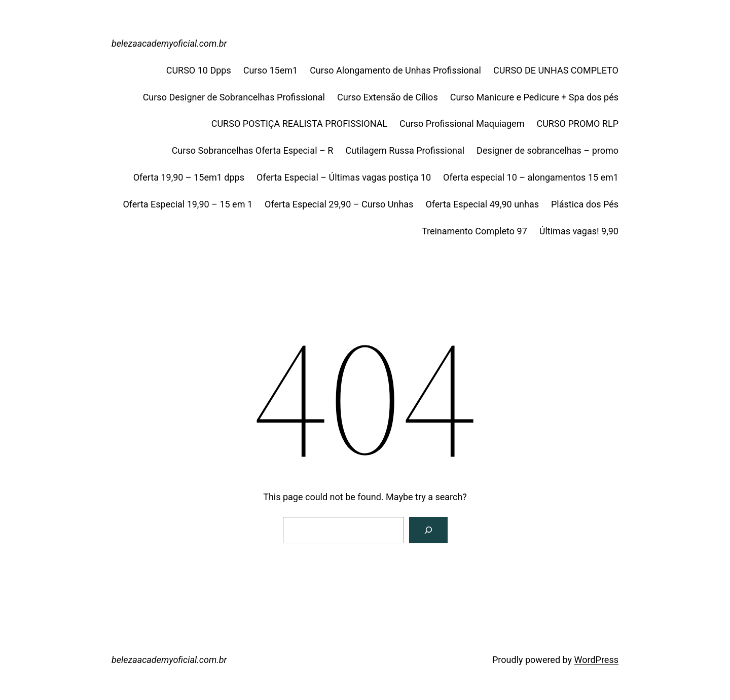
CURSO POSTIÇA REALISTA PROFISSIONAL (299, 124)
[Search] (428, 530)
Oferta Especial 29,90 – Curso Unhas (339, 204)
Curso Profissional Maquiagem (462, 124)
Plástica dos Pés (585, 204)
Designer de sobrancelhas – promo (547, 150)
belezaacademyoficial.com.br (169, 43)
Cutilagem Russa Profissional (405, 150)
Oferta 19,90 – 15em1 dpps (189, 177)
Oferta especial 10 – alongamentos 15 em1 (531, 177)
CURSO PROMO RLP (577, 124)
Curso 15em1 (270, 70)
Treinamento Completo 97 (474, 231)
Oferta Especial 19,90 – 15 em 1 (188, 204)
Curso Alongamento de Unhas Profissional (395, 70)
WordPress (596, 660)
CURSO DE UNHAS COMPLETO (556, 70)
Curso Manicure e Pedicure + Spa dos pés (534, 97)
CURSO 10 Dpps (199, 70)
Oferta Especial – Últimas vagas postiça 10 (344, 177)
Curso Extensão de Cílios (388, 97)
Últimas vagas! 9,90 (579, 231)
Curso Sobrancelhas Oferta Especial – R (253, 150)
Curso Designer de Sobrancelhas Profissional (234, 97)
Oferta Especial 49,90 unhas (482, 204)
